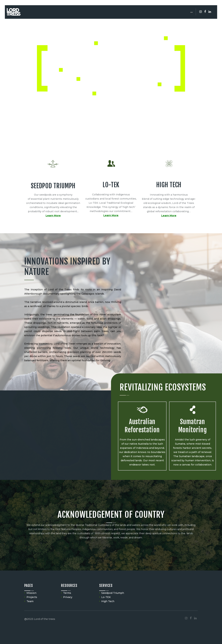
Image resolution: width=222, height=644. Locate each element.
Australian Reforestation (142, 426)
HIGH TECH (169, 185)
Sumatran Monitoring (193, 426)
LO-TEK (111, 185)
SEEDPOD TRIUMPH (53, 186)
